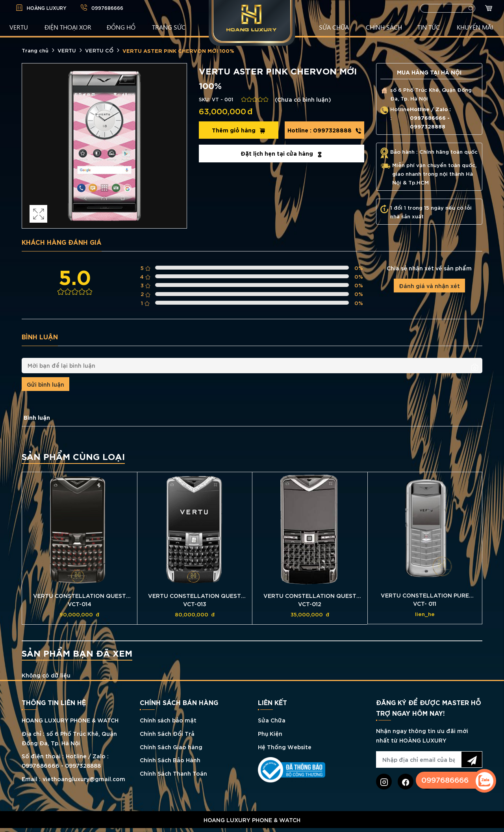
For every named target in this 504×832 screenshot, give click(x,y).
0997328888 (324, 130)
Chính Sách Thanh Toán (173, 773)
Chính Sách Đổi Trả (167, 733)
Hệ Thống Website (285, 747)
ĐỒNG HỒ (121, 27)
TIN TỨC (429, 27)
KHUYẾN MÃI (475, 27)
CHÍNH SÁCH (384, 27)
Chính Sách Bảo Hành (170, 760)
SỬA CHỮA (334, 27)
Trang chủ (35, 50)
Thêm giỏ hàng (239, 130)
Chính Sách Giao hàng (171, 747)
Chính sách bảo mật (168, 720)
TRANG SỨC (169, 27)
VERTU (19, 27)
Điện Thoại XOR (68, 27)
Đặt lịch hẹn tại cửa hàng (282, 153)
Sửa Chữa (272, 720)
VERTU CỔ (99, 50)
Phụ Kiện (270, 733)
